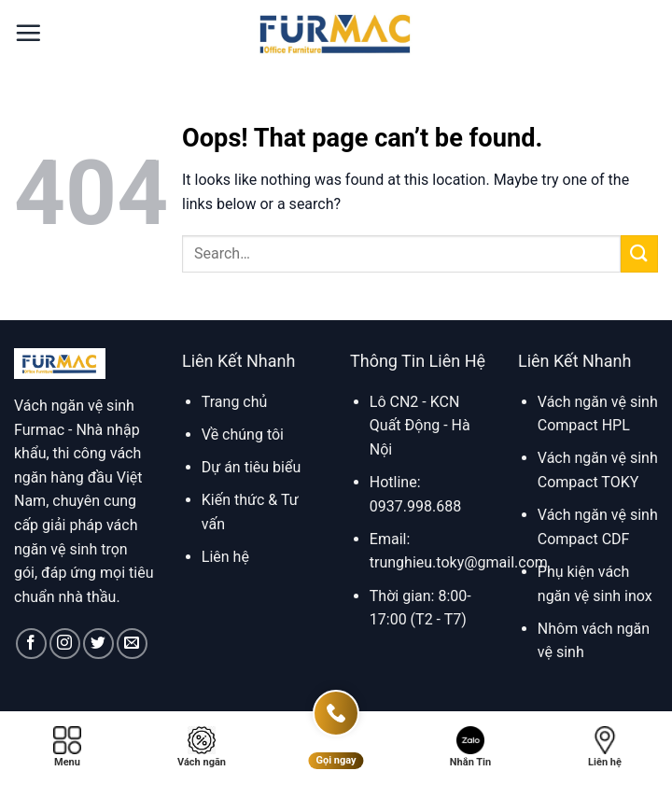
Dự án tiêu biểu (251, 467)
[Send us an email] (132, 644)
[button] (28, 33)
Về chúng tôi (243, 435)
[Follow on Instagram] (65, 644)
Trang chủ (235, 402)
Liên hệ (225, 557)
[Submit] (639, 253)
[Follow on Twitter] (98, 644)
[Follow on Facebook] (31, 644)
